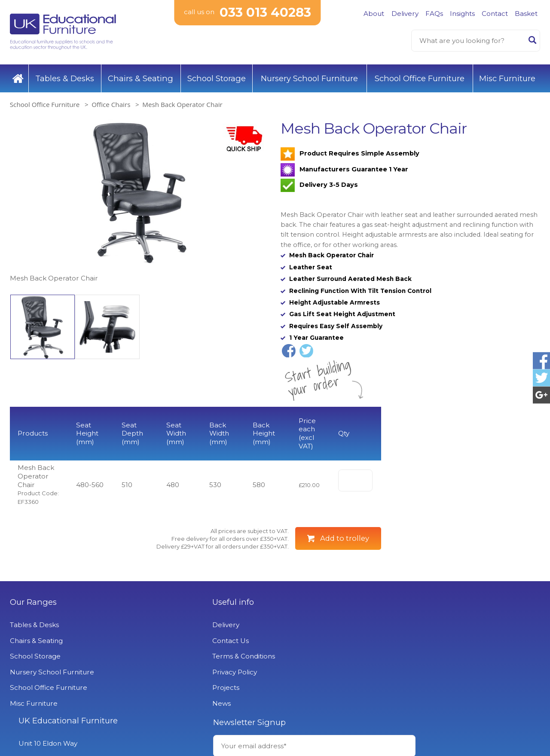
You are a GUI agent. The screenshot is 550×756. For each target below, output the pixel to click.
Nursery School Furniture (309, 77)
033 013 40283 (265, 13)
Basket (526, 14)
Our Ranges (33, 628)
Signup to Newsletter (473, 683)
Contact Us (163, 666)
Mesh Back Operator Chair (182, 103)
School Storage (217, 77)
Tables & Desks (65, 77)
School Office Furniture (420, 77)
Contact (495, 14)
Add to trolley (345, 564)
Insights (462, 14)
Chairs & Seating (141, 77)
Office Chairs (111, 103)
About (374, 14)
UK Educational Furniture (330, 628)
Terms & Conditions (177, 682)
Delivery (405, 14)
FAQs (434, 14)
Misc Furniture (507, 77)
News (154, 729)
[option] (140, 200)
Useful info (166, 628)
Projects (159, 713)
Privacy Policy (168, 698)
